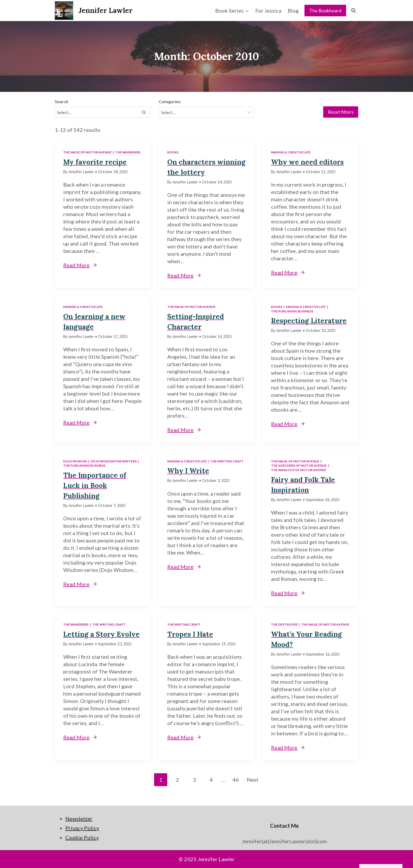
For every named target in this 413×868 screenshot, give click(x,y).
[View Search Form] (353, 11)
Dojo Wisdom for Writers (114, 461)
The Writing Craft (227, 461)
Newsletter (79, 819)
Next (253, 780)
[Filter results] (207, 112)
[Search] (144, 112)
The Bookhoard (325, 11)
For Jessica (268, 11)
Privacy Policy (82, 828)
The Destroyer (284, 624)
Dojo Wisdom (75, 461)
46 (236, 780)
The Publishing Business (292, 311)
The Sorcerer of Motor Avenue (299, 465)
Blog (293, 11)
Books (173, 152)
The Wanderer (128, 152)
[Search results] (103, 112)
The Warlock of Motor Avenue (299, 470)
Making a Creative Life (291, 152)
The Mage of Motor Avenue (87, 152)
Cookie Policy (82, 837)
